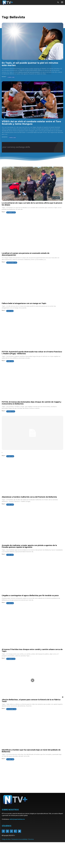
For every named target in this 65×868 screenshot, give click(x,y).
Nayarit (4, 77)
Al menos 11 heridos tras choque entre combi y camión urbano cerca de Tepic (32, 650)
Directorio (31, 839)
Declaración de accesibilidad (19, 839)
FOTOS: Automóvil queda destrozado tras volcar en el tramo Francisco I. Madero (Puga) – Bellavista (32, 353)
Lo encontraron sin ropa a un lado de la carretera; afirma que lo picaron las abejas (32, 204)
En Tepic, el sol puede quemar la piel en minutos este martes (30, 64)
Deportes (5, 137)
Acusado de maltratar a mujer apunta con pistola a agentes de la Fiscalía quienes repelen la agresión (29, 546)
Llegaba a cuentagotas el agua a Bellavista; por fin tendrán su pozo (30, 595)
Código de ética (6, 839)
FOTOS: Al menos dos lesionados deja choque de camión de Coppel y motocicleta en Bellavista (32, 403)
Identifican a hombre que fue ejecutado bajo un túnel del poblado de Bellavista (31, 751)
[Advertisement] (32, 779)
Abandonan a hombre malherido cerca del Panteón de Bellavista (29, 497)
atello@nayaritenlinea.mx (17, 819)
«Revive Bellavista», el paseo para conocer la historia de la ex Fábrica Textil (31, 701)
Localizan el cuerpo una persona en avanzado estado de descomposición (26, 254)
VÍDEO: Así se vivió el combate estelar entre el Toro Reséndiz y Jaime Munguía (31, 123)
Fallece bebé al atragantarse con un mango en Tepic (24, 303)
